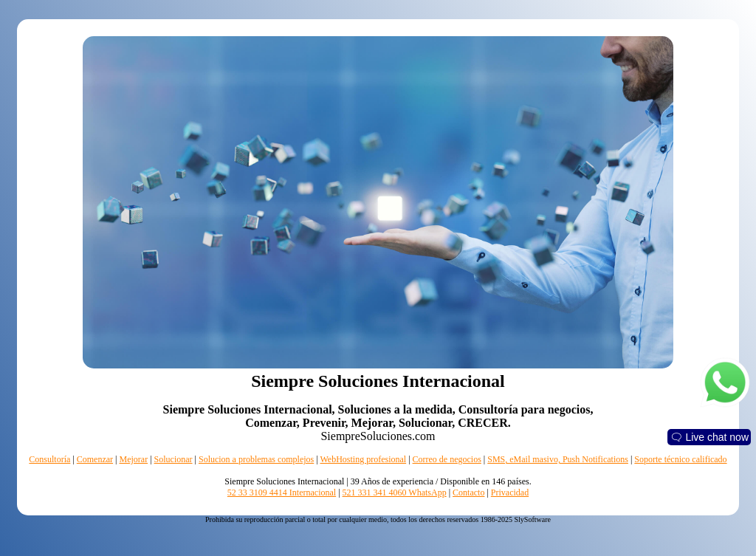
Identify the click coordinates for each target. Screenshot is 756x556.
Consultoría (49, 459)
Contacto (468, 492)
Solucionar (173, 459)
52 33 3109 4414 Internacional (282, 492)
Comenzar (95, 459)
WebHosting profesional (363, 459)
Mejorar (133, 459)
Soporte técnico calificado (680, 459)
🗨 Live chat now (709, 437)
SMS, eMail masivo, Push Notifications (558, 459)
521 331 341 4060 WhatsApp (395, 492)
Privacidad (510, 492)
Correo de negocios (447, 459)
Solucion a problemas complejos (256, 459)
